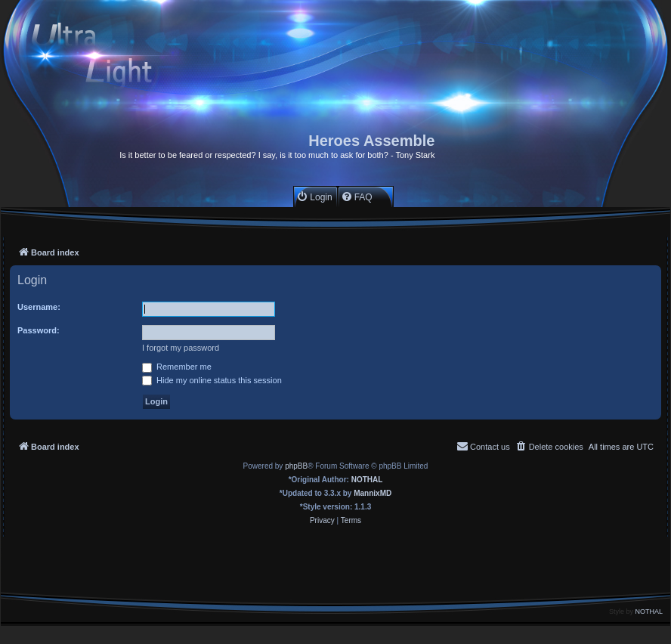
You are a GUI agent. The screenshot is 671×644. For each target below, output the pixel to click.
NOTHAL (367, 480)
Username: (39, 307)
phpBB (296, 466)
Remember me (177, 367)
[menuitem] (314, 197)
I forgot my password (181, 348)
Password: (39, 330)
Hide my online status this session (212, 380)
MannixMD (373, 493)
